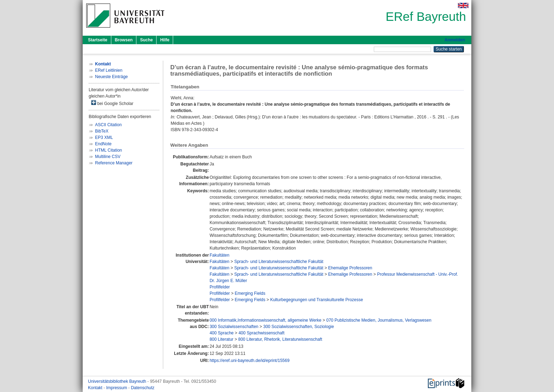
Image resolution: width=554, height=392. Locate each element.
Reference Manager (114, 163)
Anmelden (455, 40)
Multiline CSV (108, 157)
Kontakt (96, 388)
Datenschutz (143, 388)
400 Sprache (222, 333)
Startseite (98, 40)
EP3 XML (104, 138)
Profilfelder (220, 287)
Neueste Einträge (111, 77)
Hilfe (165, 40)
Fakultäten (219, 255)
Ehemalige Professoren (350, 268)
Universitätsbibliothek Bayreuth (118, 381)
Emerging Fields (250, 293)
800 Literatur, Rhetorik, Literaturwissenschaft (280, 339)
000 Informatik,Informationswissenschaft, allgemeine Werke (266, 320)
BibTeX (102, 131)
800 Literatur (221, 339)
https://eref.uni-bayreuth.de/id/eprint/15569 (249, 361)
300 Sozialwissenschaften (234, 327)
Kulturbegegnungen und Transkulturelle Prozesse (317, 300)
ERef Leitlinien (109, 70)
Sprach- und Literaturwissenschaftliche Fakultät (279, 262)
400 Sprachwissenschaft (261, 333)
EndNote (103, 144)
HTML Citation (108, 150)
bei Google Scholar (112, 103)
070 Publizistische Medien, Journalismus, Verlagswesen (379, 320)
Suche (146, 40)
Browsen (124, 40)
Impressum (117, 388)
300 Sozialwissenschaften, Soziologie (299, 327)
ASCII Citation (108, 125)
